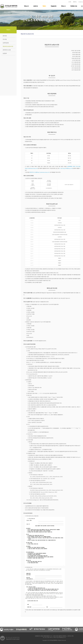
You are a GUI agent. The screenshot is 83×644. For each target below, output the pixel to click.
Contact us (81, 2)
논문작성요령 (6, 43)
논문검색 (5, 53)
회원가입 (75, 2)
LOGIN (70, 2)
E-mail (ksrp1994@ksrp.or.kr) (66, 168)
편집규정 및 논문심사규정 (8, 46)
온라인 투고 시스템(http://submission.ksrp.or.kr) (40, 172)
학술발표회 (54, 6)
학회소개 (26, 6)
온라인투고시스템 (7, 50)
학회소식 (63, 6)
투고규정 (5, 39)
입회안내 (36, 6)
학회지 (44, 6)
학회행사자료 (74, 6)
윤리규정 (5, 36)
